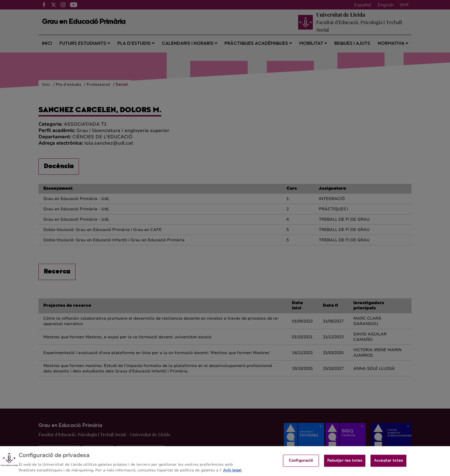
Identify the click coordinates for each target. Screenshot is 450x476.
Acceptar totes (388, 467)
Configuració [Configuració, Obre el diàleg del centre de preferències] (301, 467)
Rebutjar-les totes (345, 467)
